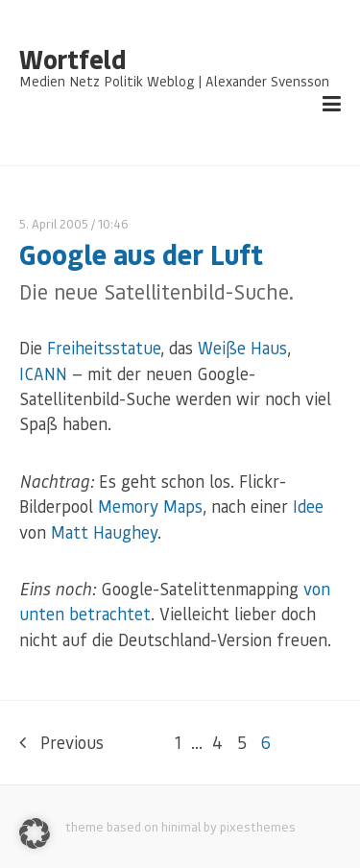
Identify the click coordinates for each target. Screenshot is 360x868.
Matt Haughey (104, 532)
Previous (61, 742)
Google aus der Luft (141, 254)
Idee (308, 506)
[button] (35, 833)
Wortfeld (72, 60)
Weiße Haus (242, 348)
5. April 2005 (54, 223)
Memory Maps (150, 506)
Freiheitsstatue (104, 348)
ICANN (43, 374)
